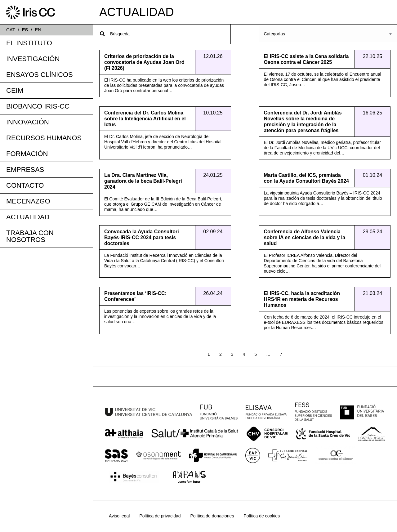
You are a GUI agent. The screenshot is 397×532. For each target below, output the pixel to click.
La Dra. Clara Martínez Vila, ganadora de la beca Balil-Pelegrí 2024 (143, 181)
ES (25, 30)
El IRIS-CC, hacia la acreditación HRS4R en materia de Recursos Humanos (302, 299)
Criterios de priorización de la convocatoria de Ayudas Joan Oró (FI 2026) (144, 62)
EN (38, 30)
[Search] (102, 34)
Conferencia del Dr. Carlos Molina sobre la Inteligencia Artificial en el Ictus (145, 119)
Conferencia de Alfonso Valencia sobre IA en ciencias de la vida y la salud (305, 237)
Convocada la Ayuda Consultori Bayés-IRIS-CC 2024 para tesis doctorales (142, 237)
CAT (11, 30)
